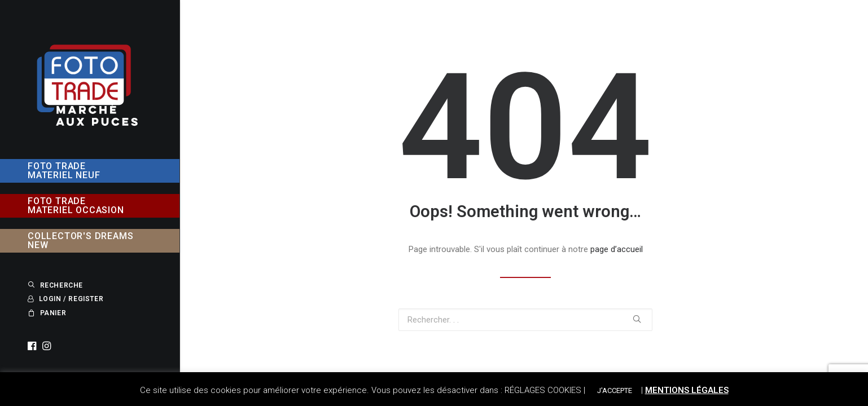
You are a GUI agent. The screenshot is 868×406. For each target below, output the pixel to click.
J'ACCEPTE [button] (615, 390)
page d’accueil (617, 249)
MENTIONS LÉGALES (687, 390)
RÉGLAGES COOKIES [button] (543, 390)
